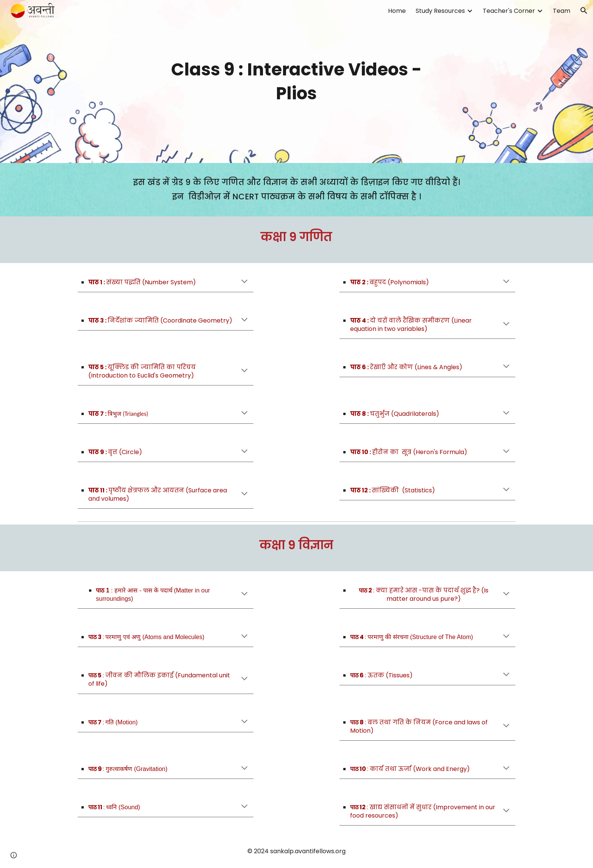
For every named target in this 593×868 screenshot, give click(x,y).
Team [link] (562, 11)
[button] (584, 11)
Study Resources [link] (440, 11)
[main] (297, 81)
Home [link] (397, 11)
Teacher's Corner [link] (509, 11)
